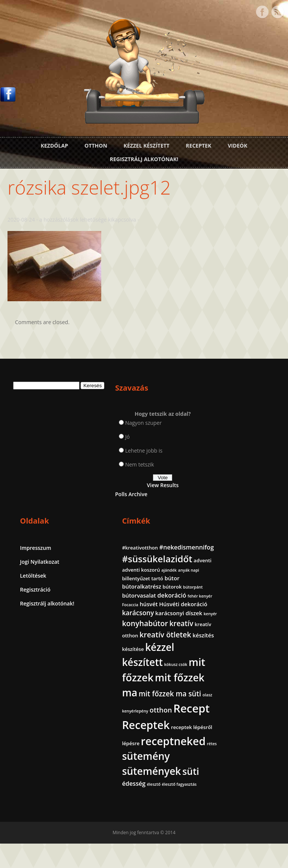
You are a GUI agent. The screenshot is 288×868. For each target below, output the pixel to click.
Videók (237, 144)
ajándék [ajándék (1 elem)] (223, 449)
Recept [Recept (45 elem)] (233, 696)
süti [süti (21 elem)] (223, 797)
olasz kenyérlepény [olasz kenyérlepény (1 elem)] (248, 673)
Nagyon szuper (109, 418)
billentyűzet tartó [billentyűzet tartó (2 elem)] (235, 457)
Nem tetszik (106, 460)
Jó (93, 432)
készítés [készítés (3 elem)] (252, 576)
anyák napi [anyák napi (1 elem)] (242, 449)
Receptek (199, 144)
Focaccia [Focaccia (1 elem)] (223, 500)
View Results (110, 481)
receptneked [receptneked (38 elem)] (247, 744)
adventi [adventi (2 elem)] (224, 440)
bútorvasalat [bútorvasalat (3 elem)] (232, 481)
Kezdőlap (54, 144)
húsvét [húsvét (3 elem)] (241, 499)
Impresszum (164, 410)
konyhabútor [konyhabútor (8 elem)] (238, 543)
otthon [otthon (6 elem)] (226, 682)
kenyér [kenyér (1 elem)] (221, 534)
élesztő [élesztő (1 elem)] (265, 799)
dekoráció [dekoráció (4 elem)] (229, 490)
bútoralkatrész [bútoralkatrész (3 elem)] (234, 465)
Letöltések (161, 438)
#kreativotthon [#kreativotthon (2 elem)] (233, 409)
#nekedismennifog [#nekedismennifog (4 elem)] (242, 418)
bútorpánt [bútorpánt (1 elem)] (245, 474)
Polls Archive (97, 490)
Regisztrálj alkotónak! (144, 158)
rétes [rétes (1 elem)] (220, 757)
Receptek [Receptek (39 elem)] (239, 712)
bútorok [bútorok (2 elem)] (224, 473)
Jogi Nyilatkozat (168, 424)
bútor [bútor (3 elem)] (265, 456)
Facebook (262, 11)
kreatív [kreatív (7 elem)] (227, 554)
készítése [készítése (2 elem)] (226, 590)
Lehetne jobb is (110, 446)
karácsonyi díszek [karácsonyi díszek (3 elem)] (238, 525)
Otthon (96, 144)
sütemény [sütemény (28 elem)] (239, 768)
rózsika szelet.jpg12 (89, 183)
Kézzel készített (146, 144)
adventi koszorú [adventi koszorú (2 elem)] (253, 440)
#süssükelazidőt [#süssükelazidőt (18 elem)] (250, 429)
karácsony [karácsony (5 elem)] (231, 516)
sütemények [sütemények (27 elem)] (244, 783)
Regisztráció (163, 452)
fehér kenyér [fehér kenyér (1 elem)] (258, 491)
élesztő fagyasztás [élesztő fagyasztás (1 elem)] (232, 809)
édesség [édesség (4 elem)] (245, 799)
